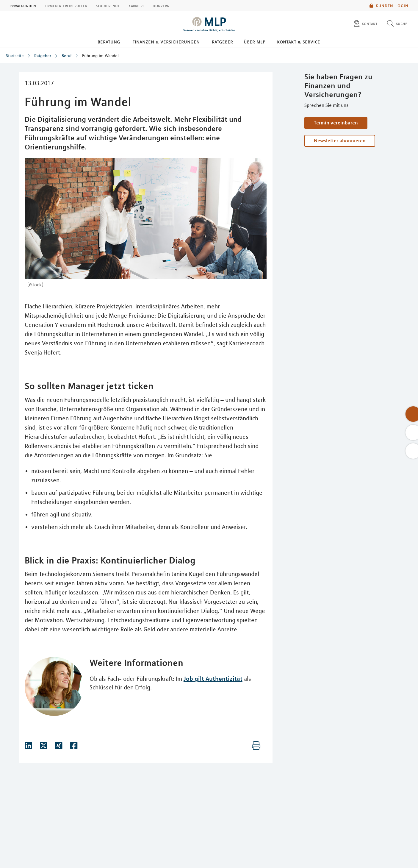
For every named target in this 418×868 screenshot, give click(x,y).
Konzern (161, 6)
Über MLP (255, 42)
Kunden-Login (389, 6)
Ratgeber (222, 42)
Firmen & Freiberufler (66, 6)
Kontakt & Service (299, 42)
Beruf (67, 56)
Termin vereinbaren (336, 123)
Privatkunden (23, 6)
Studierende (108, 6)
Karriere (137, 6)
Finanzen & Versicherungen (166, 42)
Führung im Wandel (100, 56)
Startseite (15, 56)
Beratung (109, 42)
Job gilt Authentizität (213, 679)
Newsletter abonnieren (340, 140)
